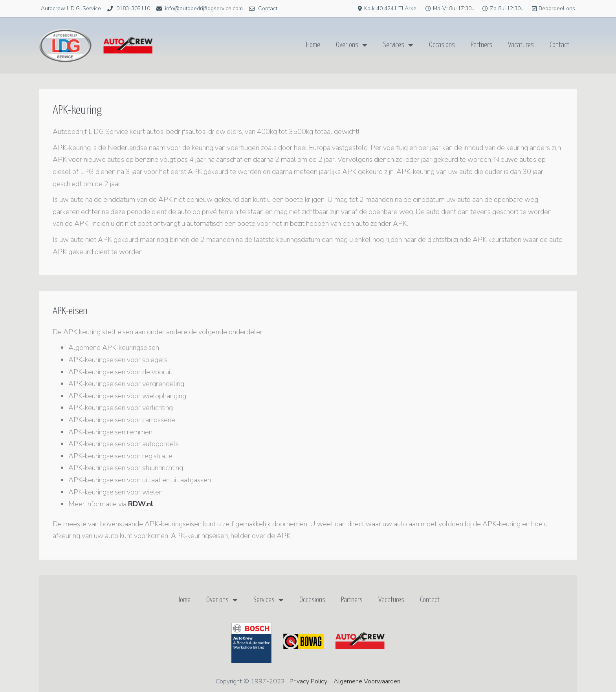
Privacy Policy (308, 681)
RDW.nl (141, 504)
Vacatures (521, 45)
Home (313, 45)
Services (398, 45)
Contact (559, 45)
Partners (481, 45)
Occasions (442, 45)
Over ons (352, 45)
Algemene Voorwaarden (367, 681)
